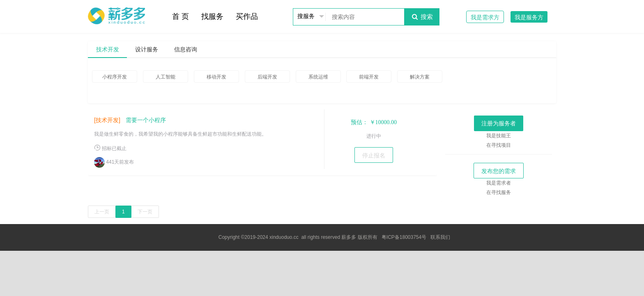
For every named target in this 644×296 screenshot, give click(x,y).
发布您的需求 (499, 171)
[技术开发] (107, 120)
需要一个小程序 (146, 120)
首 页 (181, 16)
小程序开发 (115, 77)
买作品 (247, 16)
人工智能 (166, 77)
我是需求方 (485, 17)
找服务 (212, 16)
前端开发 (369, 77)
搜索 (422, 17)
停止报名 (374, 155)
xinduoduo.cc (284, 237)
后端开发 (267, 77)
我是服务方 (529, 17)
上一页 (102, 212)
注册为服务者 (499, 123)
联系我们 (440, 237)
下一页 (145, 212)
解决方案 (420, 77)
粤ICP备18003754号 (404, 237)
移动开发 (216, 77)
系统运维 (318, 77)
